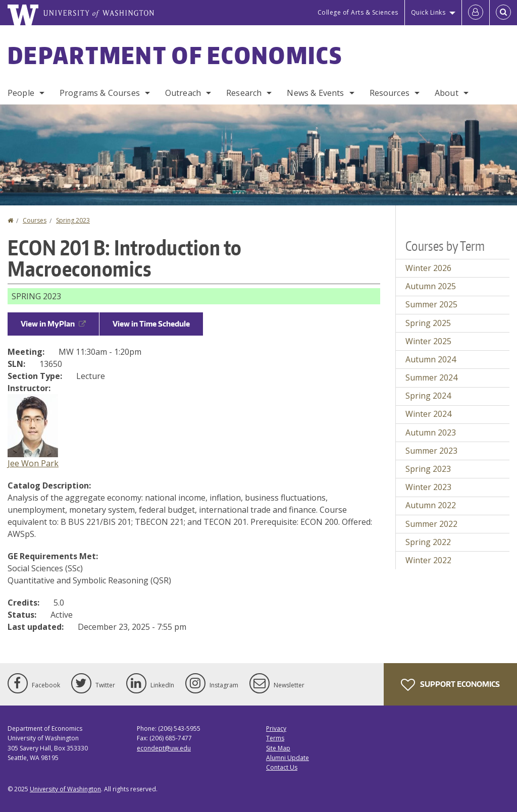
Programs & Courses (100, 93)
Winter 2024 (428, 414)
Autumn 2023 (431, 432)
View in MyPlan (53, 324)
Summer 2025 (431, 304)
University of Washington (65, 789)
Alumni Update (288, 758)
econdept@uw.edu (164, 748)
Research (244, 93)
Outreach (183, 93)
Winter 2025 (428, 341)
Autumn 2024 (431, 359)
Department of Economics (175, 55)
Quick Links (428, 12)
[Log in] (476, 13)
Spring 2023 (73, 220)
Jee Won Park (33, 463)
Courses (35, 220)
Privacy (276, 728)
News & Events (315, 93)
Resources (390, 93)
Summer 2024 (431, 377)
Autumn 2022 (431, 505)
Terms (275, 738)
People (21, 93)
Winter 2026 (428, 268)
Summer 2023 (431, 451)
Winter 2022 (428, 560)
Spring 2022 (428, 542)
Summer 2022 (431, 524)
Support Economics (450, 685)
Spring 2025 (428, 323)
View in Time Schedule (151, 324)
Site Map (278, 748)
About (447, 93)
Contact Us (282, 767)
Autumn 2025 (431, 286)
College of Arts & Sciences (358, 12)
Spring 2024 (428, 396)
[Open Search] (503, 13)
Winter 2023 (428, 487)
